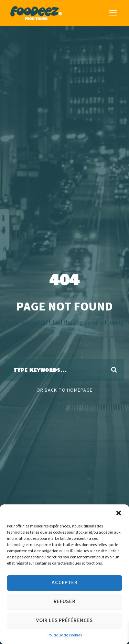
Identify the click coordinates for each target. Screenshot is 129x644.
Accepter (64, 583)
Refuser (64, 602)
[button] (119, 513)
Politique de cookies (65, 635)
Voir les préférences (64, 620)
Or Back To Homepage (64, 390)
